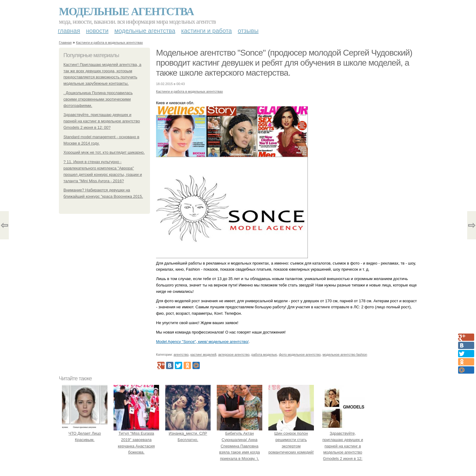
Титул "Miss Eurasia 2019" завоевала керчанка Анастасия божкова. (136, 440)
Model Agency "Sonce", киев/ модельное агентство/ (202, 342)
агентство (181, 354)
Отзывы (248, 31)
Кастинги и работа (207, 31)
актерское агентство (234, 354)
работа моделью (264, 354)
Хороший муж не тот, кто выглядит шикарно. (104, 152)
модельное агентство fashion (345, 354)
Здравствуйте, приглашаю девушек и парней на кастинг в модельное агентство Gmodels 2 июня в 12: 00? (102, 121)
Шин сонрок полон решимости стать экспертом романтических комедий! (291, 440)
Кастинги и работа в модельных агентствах (109, 43)
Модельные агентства (126, 12)
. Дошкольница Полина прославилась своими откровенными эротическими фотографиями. (98, 99)
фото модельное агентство (300, 354)
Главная (69, 31)
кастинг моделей (203, 354)
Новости (97, 31)
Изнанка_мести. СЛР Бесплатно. (188, 433)
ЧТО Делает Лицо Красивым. (85, 433)
